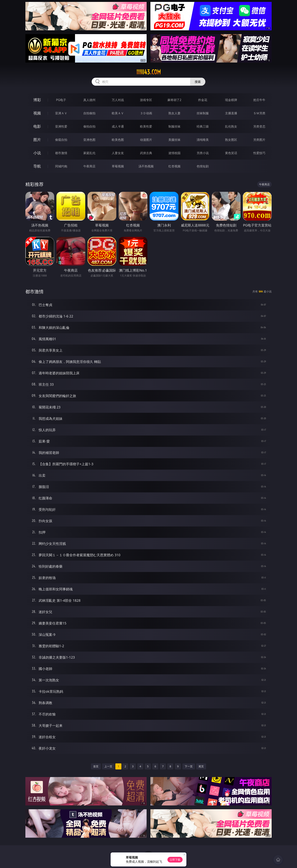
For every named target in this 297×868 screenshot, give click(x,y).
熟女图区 (231, 140)
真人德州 (89, 100)
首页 (96, 766)
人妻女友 (118, 153)
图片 (37, 140)
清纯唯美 (203, 140)
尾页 (201, 766)
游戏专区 (146, 100)
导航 (37, 166)
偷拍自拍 (89, 126)
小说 (37, 153)
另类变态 (259, 126)
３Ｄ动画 (146, 113)
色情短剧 (203, 166)
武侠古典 (146, 153)
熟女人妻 (174, 113)
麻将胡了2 (174, 100)
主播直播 (231, 113)
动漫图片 (146, 140)
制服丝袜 (174, 126)
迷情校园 (174, 153)
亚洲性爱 (61, 126)
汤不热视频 (146, 166)
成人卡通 (118, 126)
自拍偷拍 (89, 113)
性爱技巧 (259, 153)
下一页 (189, 766)
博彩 (37, 100)
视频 (37, 113)
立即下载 (175, 860)
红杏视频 (174, 166)
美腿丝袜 (174, 140)
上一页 (108, 766)
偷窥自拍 (61, 140)
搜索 (198, 82)
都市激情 (61, 153)
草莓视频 (118, 166)
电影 (37, 126)
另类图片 (259, 140)
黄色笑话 (231, 153)
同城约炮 (61, 166)
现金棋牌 (231, 100)
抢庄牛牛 (259, 100)
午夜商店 (89, 166)
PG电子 (61, 100)
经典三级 (203, 126)
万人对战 (118, 100)
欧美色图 (118, 140)
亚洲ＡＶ (61, 113)
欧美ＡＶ (118, 113)
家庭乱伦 (89, 153)
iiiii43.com (149, 72)
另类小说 (203, 153)
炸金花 (203, 100)
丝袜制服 (203, 113)
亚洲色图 (89, 140)
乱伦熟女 (231, 126)
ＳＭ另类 (259, 113)
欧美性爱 (146, 126)
